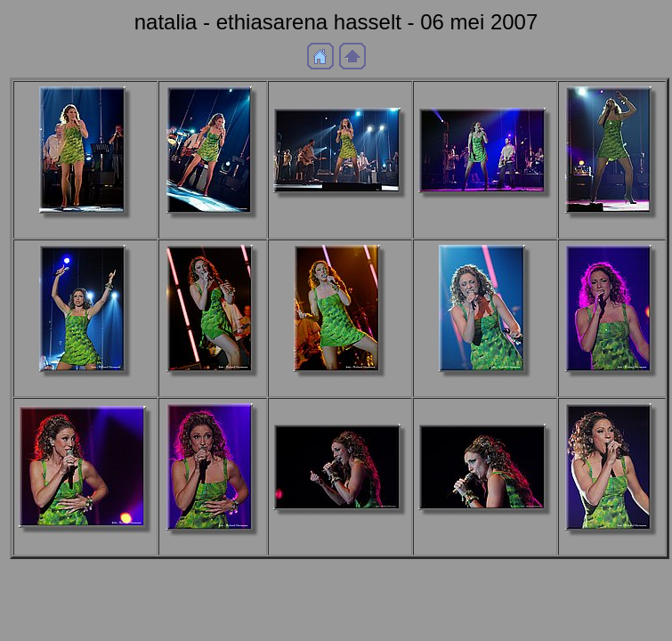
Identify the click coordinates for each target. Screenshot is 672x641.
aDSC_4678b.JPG (340, 385)
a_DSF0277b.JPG (611, 227)
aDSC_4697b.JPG (485, 385)
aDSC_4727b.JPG (485, 523)
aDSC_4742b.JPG (612, 544)
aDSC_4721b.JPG (85, 541)
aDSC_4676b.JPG (213, 385)
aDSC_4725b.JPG (340, 523)
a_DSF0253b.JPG (85, 227)
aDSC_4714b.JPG (612, 385)
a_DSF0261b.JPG (340, 206)
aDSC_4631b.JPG (85, 385)
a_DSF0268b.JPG (485, 206)
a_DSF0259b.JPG (213, 227)
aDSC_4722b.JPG (213, 544)
